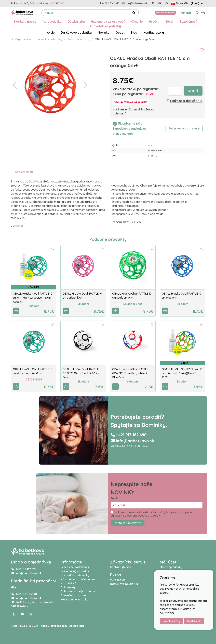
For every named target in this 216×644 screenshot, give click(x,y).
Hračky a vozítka (21, 39)
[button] (15, 85)
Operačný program (73, 595)
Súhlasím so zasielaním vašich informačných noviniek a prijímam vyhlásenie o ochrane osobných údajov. (152, 514)
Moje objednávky (171, 567)
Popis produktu (23, 172)
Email (114, 498)
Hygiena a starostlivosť (108, 21)
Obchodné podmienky (75, 575)
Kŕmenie (137, 21)
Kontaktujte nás (120, 567)
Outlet (120, 32)
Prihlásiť (186, 13)
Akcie (51, 32)
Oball (151, 145)
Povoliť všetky (171, 621)
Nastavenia (194, 621)
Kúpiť (193, 91)
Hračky (154, 21)
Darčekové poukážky (76, 32)
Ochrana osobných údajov (78, 591)
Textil (169, 21)
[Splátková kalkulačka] (131, 102)
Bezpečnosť (188, 21)
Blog (134, 32)
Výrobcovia (118, 580)
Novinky (104, 32)
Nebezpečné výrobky (74, 599)
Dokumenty (68, 587)
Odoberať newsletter (128, 523)
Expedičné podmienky (75, 567)
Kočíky (45, 626)
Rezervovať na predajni (184, 128)
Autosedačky (52, 21)
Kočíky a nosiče (25, 21)
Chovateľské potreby (105, 26)
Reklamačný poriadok (75, 571)
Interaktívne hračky (50, 39)
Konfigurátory (154, 32)
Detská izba (76, 21)
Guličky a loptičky (78, 39)
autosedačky (59, 626)
